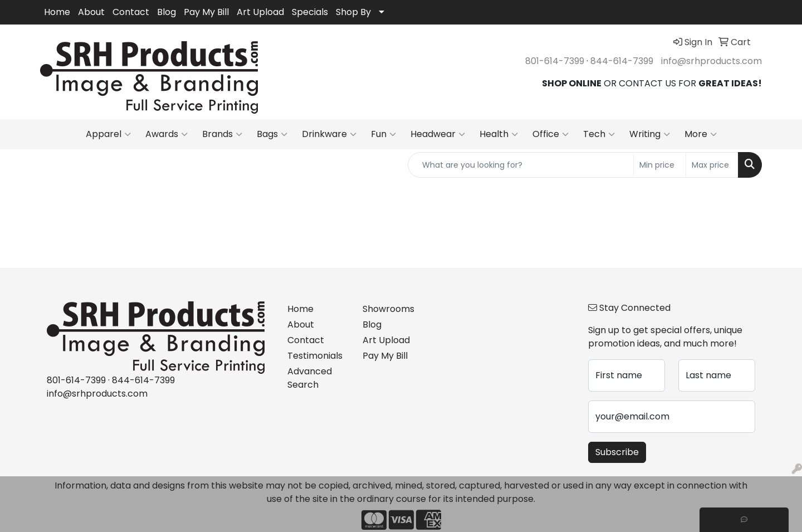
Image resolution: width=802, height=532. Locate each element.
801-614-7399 (555, 61)
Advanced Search (310, 378)
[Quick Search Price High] (712, 165)
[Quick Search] (521, 165)
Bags (272, 134)
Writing (650, 134)
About (91, 12)
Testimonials (315, 356)
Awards (167, 134)
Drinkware (329, 134)
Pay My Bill (206, 12)
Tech (599, 134)
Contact (131, 12)
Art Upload (260, 12)
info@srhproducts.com (711, 61)
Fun (383, 134)
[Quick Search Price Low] (660, 165)
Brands (222, 134)
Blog (167, 12)
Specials (310, 12)
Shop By (353, 12)
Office (551, 134)
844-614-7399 (622, 61)
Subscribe (617, 452)
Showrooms (388, 309)
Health (499, 134)
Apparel (108, 134)
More (701, 134)
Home (57, 12)
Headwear (438, 134)
